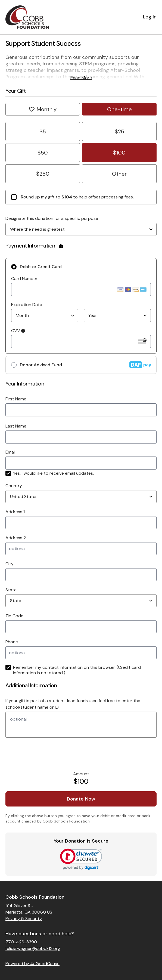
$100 (119, 153)
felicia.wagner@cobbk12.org (33, 948)
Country (14, 486)
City (10, 564)
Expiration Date (27, 305)
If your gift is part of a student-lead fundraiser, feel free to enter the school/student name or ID (73, 704)
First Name (16, 399)
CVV (18, 331)
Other (119, 174)
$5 (43, 131)
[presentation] (43, 754)
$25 (119, 131)
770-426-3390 (21, 942)
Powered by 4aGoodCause (32, 964)
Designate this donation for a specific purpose (52, 218)
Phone (12, 642)
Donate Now (81, 799)
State (11, 590)
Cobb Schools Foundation (35, 897)
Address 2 (16, 538)
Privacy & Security (24, 919)
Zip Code (14, 616)
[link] (81, 859)
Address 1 (15, 512)
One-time (119, 109)
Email (10, 452)
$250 (43, 174)
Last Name (16, 426)
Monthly (43, 109)
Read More (81, 78)
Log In (150, 17)
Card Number (24, 279)
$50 (43, 153)
